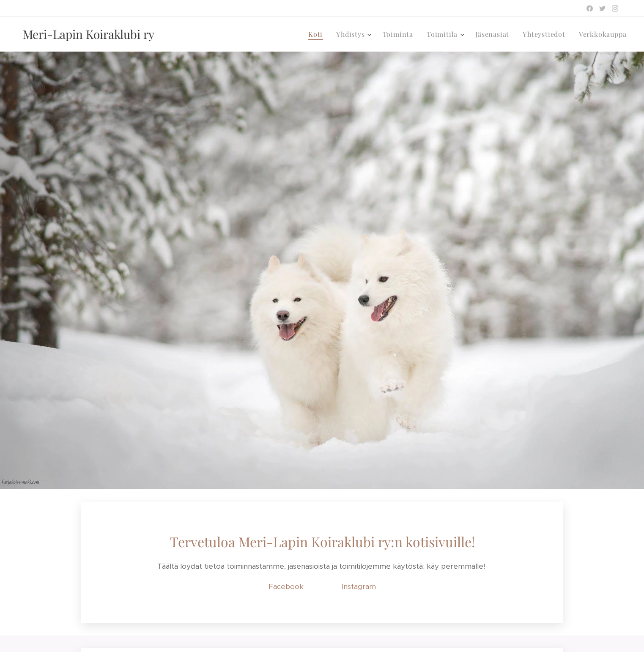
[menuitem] (318, 34)
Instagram (359, 586)
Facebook (287, 586)
